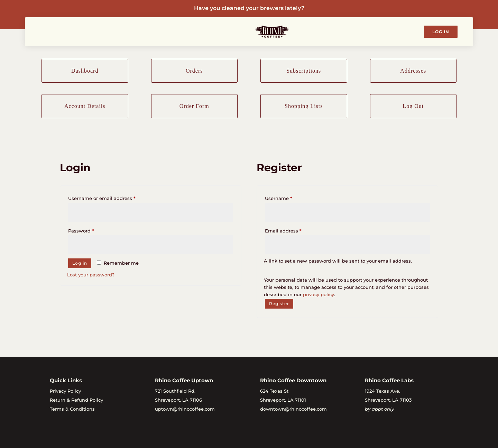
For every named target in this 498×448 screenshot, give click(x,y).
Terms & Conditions (72, 409)
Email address (294, 230)
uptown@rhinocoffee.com (185, 409)
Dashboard (85, 71)
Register (279, 304)
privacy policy (319, 294)
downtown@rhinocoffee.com (293, 409)
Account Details (85, 106)
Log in (80, 263)
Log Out (413, 106)
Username (289, 197)
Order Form (194, 106)
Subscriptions (304, 71)
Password (91, 230)
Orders (194, 71)
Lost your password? (91, 275)
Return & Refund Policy (76, 400)
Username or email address (112, 197)
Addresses (413, 71)
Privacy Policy (65, 391)
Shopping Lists (304, 106)
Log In (441, 32)
